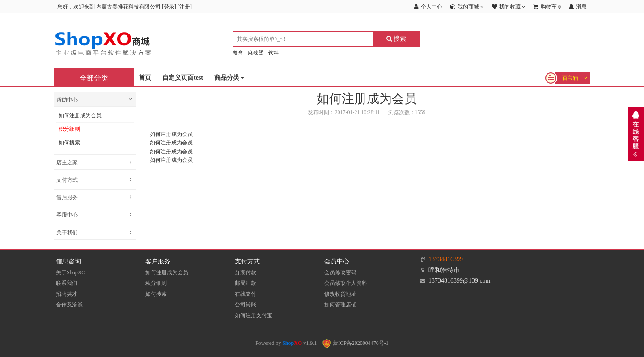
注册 (185, 7)
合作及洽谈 (69, 305)
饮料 (274, 53)
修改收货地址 (340, 294)
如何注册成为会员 (80, 115)
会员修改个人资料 (346, 283)
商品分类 (229, 78)
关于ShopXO (71, 272)
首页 (145, 78)
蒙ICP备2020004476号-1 (356, 343)
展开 (636, 134)
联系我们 (67, 283)
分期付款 (246, 272)
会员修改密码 (340, 272)
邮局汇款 (246, 283)
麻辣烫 (256, 53)
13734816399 (446, 259)
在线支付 (246, 294)
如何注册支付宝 (254, 315)
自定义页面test (183, 78)
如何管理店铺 (340, 305)
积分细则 (69, 129)
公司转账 (246, 305)
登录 (169, 7)
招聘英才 (67, 294)
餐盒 (238, 53)
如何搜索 (69, 143)
